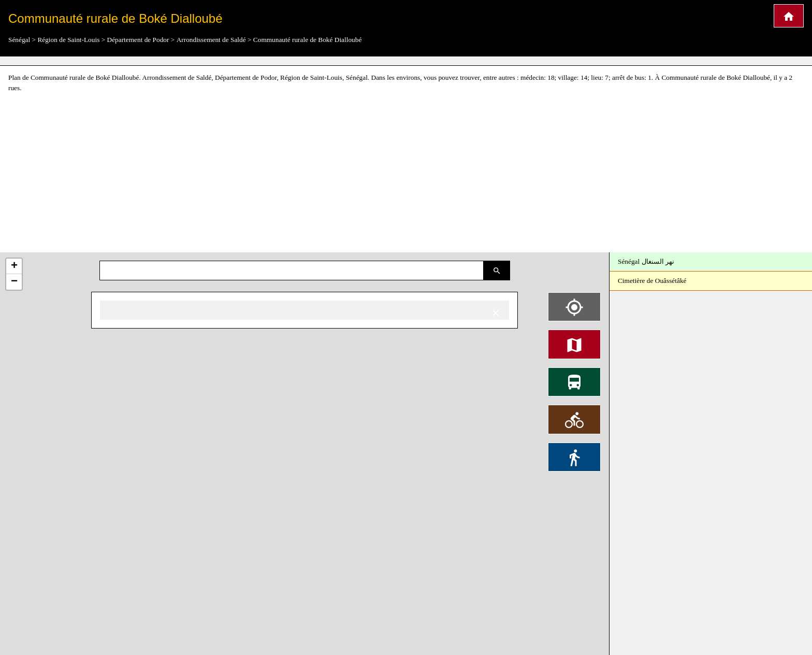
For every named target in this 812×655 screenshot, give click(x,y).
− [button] (14, 282)
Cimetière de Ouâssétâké (652, 281)
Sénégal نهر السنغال (646, 261)
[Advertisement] (406, 173)
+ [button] (14, 266)
